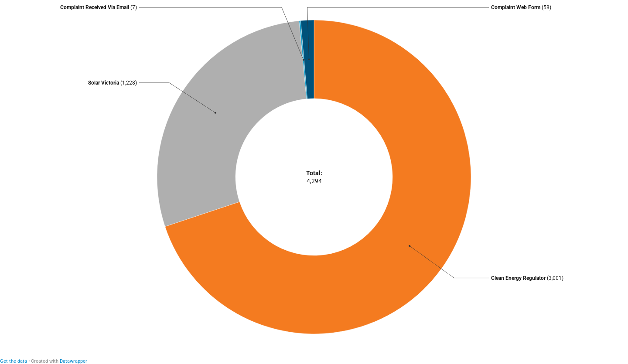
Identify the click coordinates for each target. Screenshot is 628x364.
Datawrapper (73, 361)
